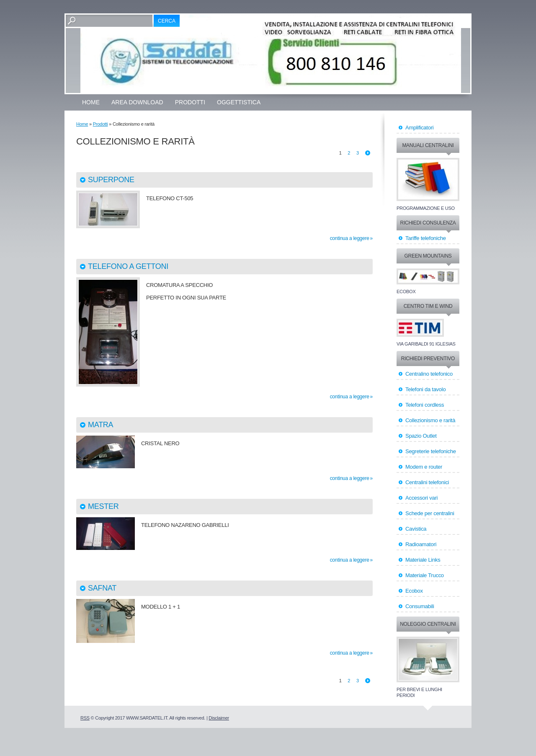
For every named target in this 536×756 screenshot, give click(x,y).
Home (91, 102)
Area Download (137, 102)
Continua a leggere (350, 238)
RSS (85, 718)
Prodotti (190, 102)
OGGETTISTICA (239, 102)
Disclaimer (219, 718)
